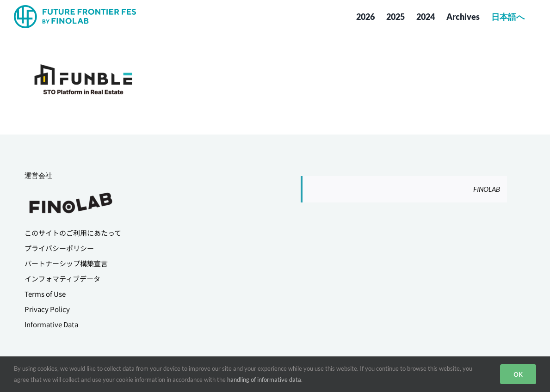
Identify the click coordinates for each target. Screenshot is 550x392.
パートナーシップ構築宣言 (66, 263)
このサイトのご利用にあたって (73, 233)
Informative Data (51, 324)
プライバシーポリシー (59, 248)
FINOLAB (487, 189)
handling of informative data (264, 380)
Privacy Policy (47, 309)
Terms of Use (45, 294)
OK (518, 374)
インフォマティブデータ (62, 279)
